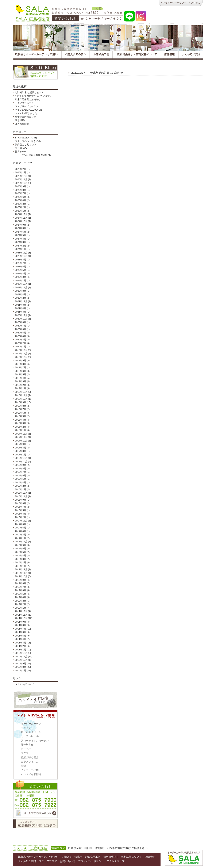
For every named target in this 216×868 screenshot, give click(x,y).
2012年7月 (21, 587)
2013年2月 (21, 562)
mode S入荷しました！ (27, 113)
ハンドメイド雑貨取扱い (35, 700)
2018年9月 (21, 402)
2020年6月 (21, 329)
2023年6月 (21, 267)
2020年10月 (21, 319)
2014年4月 (21, 531)
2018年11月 (21, 395)
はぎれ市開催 (22, 124)
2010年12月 (21, 653)
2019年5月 (21, 374)
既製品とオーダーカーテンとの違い (38, 857)
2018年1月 (21, 430)
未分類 (18, 148)
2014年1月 (21, 538)
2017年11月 (21, 437)
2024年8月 (21, 228)
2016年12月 (21, 458)
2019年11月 (21, 353)
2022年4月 (21, 294)
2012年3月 (21, 601)
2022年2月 (21, 298)
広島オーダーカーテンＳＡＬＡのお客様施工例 (101, 55)
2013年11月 (21, 542)
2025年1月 (21, 211)
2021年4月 (21, 308)
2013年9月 (21, 545)
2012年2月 (21, 604)
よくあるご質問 (27, 861)
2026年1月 (21, 172)
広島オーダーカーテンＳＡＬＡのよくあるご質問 (191, 55)
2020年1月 (21, 347)
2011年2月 (21, 646)
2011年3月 (21, 643)
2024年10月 (21, 221)
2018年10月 (21, 399)
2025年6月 (21, 197)
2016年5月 (21, 479)
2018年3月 (21, 423)
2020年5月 (21, 333)
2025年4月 (21, 200)
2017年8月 (21, 448)
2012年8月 (21, 583)
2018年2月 (21, 427)
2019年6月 (21, 371)
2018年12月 (21, 392)
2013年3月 (21, 559)
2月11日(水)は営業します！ (29, 92)
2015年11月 (21, 496)
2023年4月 (21, 274)
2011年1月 (21, 650)
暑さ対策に (21, 120)
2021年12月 (21, 301)
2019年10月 (21, 357)
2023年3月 (21, 277)
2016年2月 (21, 486)
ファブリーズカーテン (27, 106)
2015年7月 (21, 507)
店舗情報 (150, 857)
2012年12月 (21, 569)
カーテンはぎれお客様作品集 (32, 155)
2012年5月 (21, 594)
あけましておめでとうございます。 (34, 96)
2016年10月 (21, 462)
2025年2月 (21, 207)
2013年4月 (21, 555)
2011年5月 (21, 636)
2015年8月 (21, 503)
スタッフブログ (35, 72)
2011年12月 (21, 611)
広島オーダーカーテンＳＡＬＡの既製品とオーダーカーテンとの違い (37, 55)
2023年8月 (21, 260)
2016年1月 (21, 489)
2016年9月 (21, 465)
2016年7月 (21, 472)
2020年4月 (21, 336)
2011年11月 (21, 615)
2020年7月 (21, 326)
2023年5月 (21, 270)
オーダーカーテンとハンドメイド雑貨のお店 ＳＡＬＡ (32, 13)
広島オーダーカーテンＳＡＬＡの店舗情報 (170, 55)
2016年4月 (21, 482)
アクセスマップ (35, 824)
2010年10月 (21, 660)
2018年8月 (21, 406)
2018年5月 (21, 416)
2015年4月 (21, 514)
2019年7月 (21, 367)
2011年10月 (21, 618)
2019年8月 (21, 364)
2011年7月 (21, 629)
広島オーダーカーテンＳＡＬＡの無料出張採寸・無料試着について (137, 55)
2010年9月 (21, 664)
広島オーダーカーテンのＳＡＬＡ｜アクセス (195, 3)
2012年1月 (21, 608)
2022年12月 (21, 284)
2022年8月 (21, 291)
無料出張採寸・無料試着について (123, 857)
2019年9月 (21, 360)
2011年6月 (21, 632)
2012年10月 (21, 576)
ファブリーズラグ (24, 103)
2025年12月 (21, 176)
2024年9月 (21, 225)
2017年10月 (21, 441)
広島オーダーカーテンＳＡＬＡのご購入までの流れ (76, 55)
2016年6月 (21, 475)
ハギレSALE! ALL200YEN (28, 110)
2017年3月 (21, 451)
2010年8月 (21, 667)
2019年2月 (21, 385)
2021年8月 (21, 305)
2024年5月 (21, 235)
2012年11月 (21, 573)
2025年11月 (21, 179)
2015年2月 (21, 517)
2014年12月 (21, 521)
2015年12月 (21, 493)
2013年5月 (21, 552)
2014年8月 (21, 524)
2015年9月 (21, 500)
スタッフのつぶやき (25, 141)
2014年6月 (21, 528)
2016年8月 (21, 469)
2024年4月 (21, 239)
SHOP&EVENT (23, 138)
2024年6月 (21, 232)
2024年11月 (21, 218)
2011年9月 (21, 622)
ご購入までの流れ (72, 857)
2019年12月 (21, 350)
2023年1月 (21, 280)
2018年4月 (21, 420)
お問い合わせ (35, 800)
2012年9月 (21, 580)
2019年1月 (21, 388)
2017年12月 (21, 434)
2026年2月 (21, 169)
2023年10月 (21, 256)
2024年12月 (21, 214)
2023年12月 (21, 253)
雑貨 (17, 152)
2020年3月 (21, 340)
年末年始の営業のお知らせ (97, 73)
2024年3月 (21, 242)
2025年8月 (21, 190)
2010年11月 (21, 657)
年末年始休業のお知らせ (28, 99)
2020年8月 (21, 322)
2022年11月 (21, 287)
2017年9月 (21, 444)
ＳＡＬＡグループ (24, 684)
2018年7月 (21, 409)
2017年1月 (21, 455)
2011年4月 (21, 639)
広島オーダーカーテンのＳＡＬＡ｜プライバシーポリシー (173, 3)
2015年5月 (21, 510)
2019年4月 (21, 378)
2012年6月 (21, 590)
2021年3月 (21, 312)
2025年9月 (21, 186)
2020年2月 (21, 343)
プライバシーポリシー (91, 861)
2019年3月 (21, 381)
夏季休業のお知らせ (25, 117)
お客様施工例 (93, 857)
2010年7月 (21, 670)
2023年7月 (21, 263)
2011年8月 (21, 625)
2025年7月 (21, 193)
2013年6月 (21, 548)
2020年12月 (21, 315)
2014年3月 (21, 535)
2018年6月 (21, 413)
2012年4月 (21, 597)
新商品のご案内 (23, 145)
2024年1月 (21, 249)
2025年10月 (21, 183)
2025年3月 (21, 204)
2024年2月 (21, 246)
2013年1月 (21, 566)
